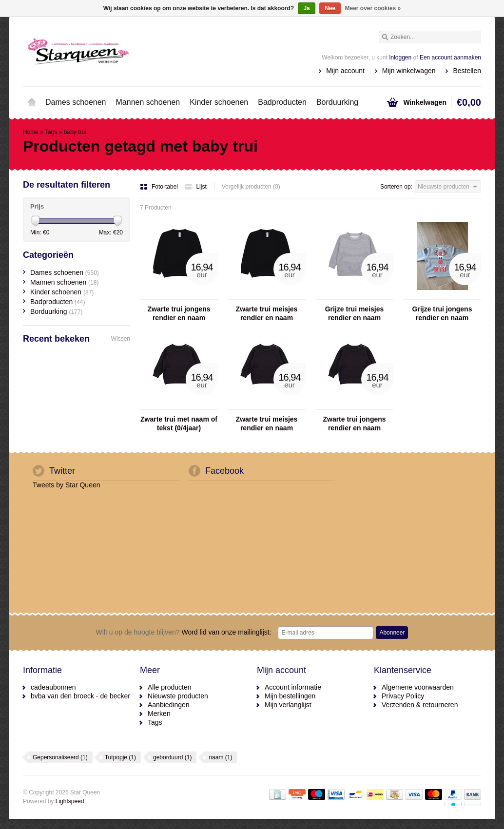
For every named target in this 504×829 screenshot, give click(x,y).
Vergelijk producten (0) (251, 187)
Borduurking (337, 102)
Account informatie (293, 687)
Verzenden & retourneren (420, 705)
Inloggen (400, 58)
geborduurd (172, 757)
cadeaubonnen (53, 687)
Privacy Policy (403, 696)
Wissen (121, 339)
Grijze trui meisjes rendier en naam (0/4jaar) (355, 314)
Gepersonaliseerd (60, 757)
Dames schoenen (76, 102)
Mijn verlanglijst (288, 705)
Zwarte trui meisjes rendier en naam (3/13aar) (267, 314)
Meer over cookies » (373, 8)
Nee (330, 8)
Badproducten (282, 102)
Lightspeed (70, 801)
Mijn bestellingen (290, 696)
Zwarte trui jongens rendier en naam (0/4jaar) (354, 424)
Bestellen (467, 71)
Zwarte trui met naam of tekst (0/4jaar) (179, 424)
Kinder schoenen (219, 102)
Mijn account (345, 71)
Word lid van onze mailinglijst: (184, 632)
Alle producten (170, 687)
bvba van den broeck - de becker (80, 696)
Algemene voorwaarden (418, 687)
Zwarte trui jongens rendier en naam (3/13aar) (179, 314)
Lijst (195, 187)
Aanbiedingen (169, 705)
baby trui (75, 132)
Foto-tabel (160, 187)
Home (32, 102)
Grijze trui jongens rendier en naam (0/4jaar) (442, 314)
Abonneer (392, 633)
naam (220, 757)
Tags (51, 132)
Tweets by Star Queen (67, 485)
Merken (159, 713)
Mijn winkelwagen (409, 71)
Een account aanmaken (450, 58)
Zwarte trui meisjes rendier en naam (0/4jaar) (267, 424)
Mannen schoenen (148, 102)
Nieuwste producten (178, 696)
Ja (306, 8)
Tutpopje (120, 757)
